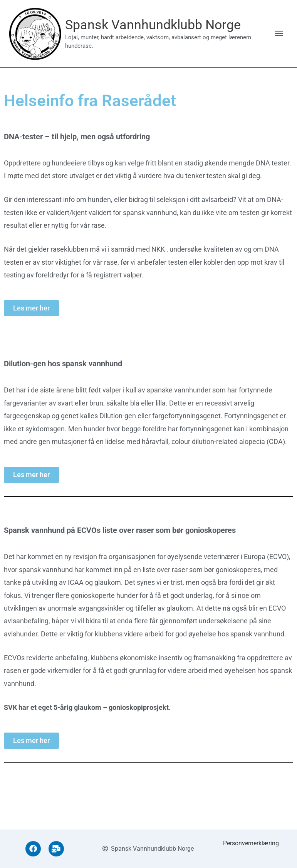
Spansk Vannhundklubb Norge (162, 26)
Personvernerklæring (251, 843)
